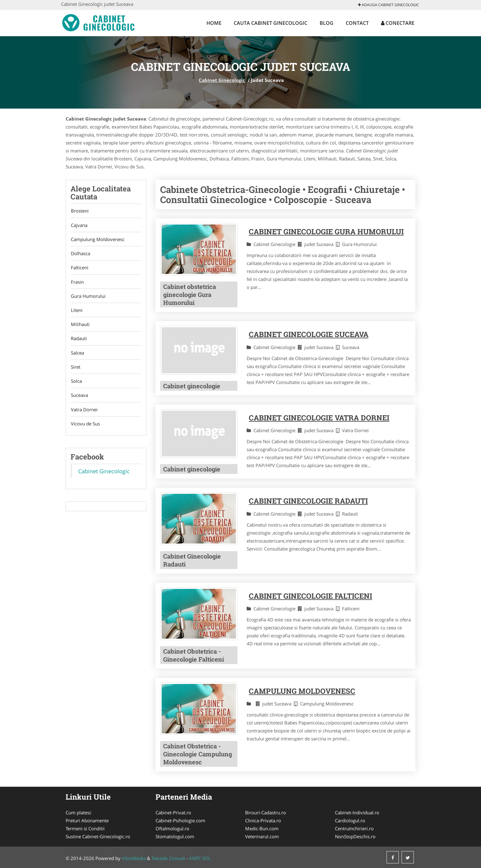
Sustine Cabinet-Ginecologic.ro (98, 836)
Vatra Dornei (84, 413)
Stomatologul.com (175, 836)
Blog (327, 23)
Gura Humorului (88, 298)
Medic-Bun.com (262, 828)
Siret (75, 370)
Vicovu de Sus (85, 427)
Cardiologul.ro (350, 820)
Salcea (77, 355)
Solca (76, 384)
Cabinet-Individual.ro (357, 812)
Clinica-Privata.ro (263, 820)
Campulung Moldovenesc (97, 240)
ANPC (195, 858)
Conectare (398, 23)
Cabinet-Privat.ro (173, 812)
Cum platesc (79, 812)
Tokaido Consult (168, 858)
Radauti (79, 341)
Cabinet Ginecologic (222, 80)
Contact (357, 23)
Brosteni (79, 211)
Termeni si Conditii (85, 828)
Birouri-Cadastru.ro (266, 812)
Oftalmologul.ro (172, 828)
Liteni (76, 312)
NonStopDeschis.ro (355, 836)
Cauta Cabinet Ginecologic (271, 23)
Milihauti (80, 326)
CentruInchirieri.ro (354, 828)
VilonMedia (134, 858)
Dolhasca (80, 254)
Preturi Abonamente (87, 820)
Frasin (77, 283)
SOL (206, 858)
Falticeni (79, 269)
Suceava (79, 398)
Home (214, 23)
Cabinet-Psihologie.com (180, 820)
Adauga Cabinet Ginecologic (389, 5)
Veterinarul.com (262, 836)
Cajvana (79, 225)
